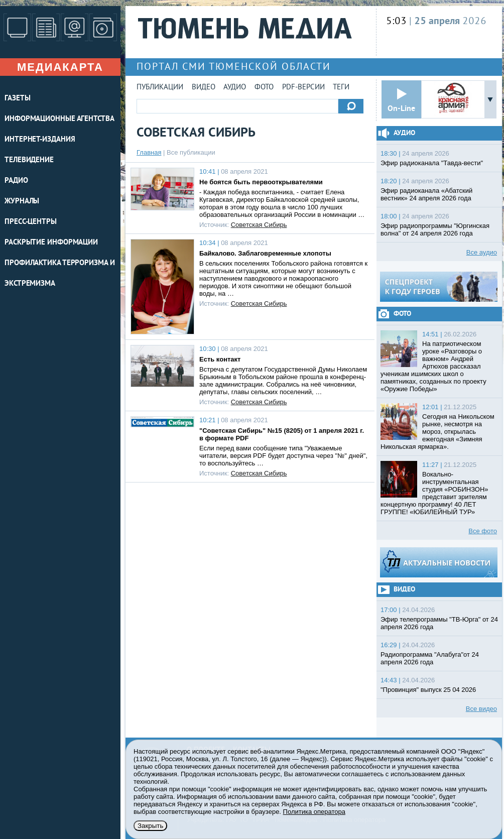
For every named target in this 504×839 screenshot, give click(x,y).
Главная (149, 152)
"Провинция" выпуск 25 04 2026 (428, 690)
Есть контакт (220, 359)
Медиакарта (60, 67)
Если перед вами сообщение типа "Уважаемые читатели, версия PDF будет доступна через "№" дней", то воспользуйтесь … (283, 456)
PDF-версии (303, 88)
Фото (264, 88)
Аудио (235, 88)
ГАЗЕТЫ (17, 99)
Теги (341, 88)
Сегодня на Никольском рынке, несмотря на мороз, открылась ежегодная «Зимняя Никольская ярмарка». (437, 432)
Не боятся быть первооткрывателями (261, 182)
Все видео (481, 709)
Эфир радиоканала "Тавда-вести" (432, 163)
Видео (204, 88)
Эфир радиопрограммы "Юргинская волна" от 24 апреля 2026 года (435, 229)
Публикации (160, 88)
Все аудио (482, 252)
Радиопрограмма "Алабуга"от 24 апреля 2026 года (430, 658)
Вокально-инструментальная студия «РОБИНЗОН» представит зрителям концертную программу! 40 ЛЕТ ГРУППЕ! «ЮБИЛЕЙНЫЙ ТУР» (434, 493)
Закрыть (150, 826)
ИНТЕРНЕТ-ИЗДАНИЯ (40, 140)
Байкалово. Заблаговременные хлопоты (265, 253)
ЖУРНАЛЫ (22, 202)
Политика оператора (314, 812)
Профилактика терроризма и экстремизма (60, 274)
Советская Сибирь (259, 225)
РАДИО (16, 181)
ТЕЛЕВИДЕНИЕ (29, 160)
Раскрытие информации (51, 243)
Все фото (483, 531)
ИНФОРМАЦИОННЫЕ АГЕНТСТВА (59, 119)
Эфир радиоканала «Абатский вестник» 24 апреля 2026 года (426, 194)
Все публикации (191, 152)
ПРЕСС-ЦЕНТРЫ (31, 222)
